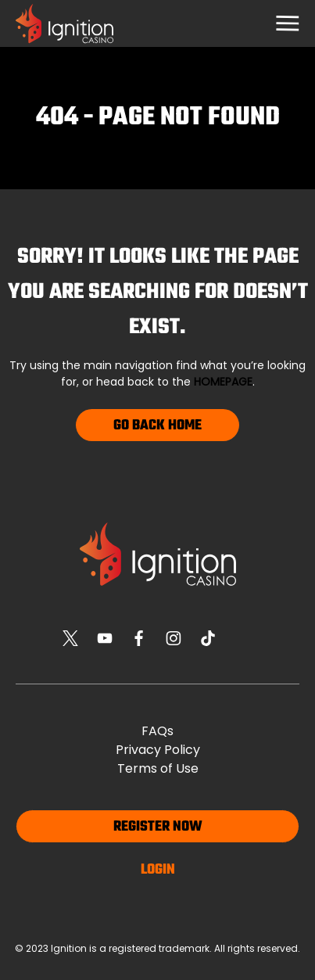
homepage (223, 382)
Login (158, 870)
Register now (158, 827)
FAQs (157, 731)
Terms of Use (158, 768)
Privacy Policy (158, 750)
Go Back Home (157, 426)
